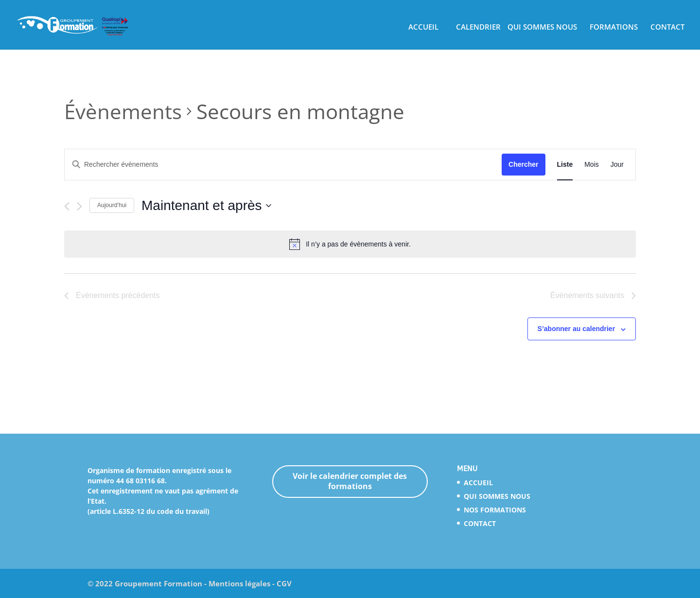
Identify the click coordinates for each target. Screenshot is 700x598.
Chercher (523, 164)
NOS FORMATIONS (495, 510)
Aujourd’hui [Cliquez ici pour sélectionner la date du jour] (112, 205)
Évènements (123, 111)
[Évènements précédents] (67, 206)
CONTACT (667, 28)
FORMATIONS (614, 28)
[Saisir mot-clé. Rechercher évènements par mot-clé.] (283, 165)
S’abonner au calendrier (577, 329)
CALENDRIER (478, 28)
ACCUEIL (423, 28)
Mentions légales (239, 583)
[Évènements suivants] (79, 206)
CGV (284, 583)
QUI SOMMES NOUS (542, 28)
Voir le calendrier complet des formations (350, 481)
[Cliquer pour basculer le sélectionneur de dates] (206, 206)
